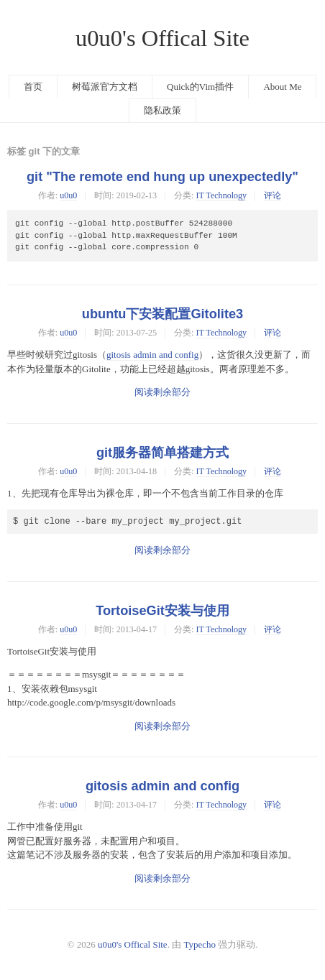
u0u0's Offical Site (162, 38)
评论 (273, 195)
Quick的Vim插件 (200, 87)
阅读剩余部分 (162, 392)
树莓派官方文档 (105, 87)
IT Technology (221, 195)
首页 (33, 87)
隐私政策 (162, 110)
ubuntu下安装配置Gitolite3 (162, 314)
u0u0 (68, 195)
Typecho (200, 944)
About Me (282, 87)
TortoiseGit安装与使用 (162, 611)
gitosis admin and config (152, 355)
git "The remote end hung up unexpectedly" (162, 177)
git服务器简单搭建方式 (162, 453)
